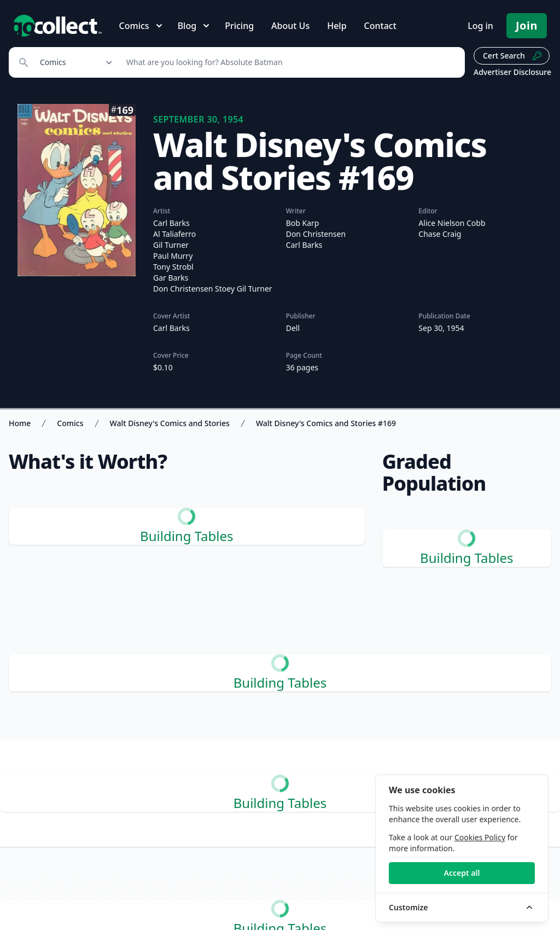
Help (337, 26)
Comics (70, 423)
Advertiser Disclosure (512, 72)
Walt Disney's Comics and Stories (170, 423)
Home (20, 423)
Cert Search (513, 56)
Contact (380, 26)
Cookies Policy (480, 837)
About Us (290, 26)
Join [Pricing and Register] (527, 25)
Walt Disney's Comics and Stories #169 (326, 423)
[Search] (290, 62)
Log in (480, 26)
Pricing (239, 26)
